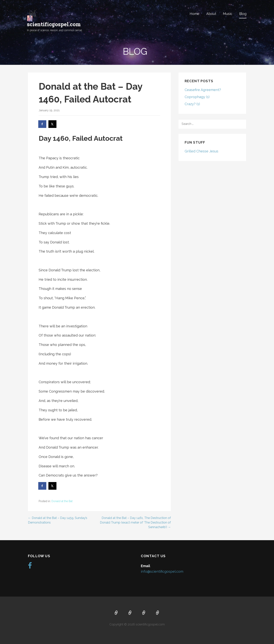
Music (228, 14)
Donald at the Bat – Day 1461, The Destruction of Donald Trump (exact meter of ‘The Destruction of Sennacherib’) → (135, 522)
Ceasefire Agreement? (203, 90)
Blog (243, 14)
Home (194, 14)
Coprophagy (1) (197, 97)
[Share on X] (53, 124)
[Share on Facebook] (42, 124)
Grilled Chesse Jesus (201, 151)
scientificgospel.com (54, 24)
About (211, 14)
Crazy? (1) (192, 104)
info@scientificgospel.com (162, 571)
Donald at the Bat (62, 501)
